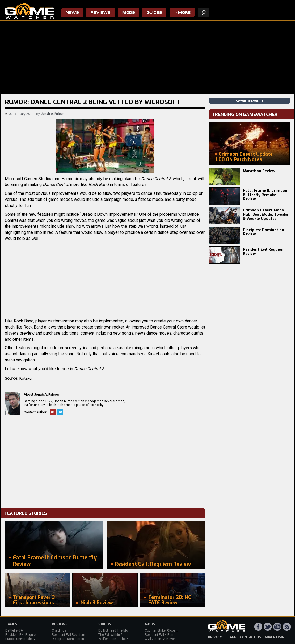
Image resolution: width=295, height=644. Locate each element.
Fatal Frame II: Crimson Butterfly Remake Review (265, 195)
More (184, 13)
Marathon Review (259, 171)
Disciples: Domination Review (264, 232)
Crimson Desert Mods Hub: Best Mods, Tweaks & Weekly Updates (266, 215)
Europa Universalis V (20, 639)
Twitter (60, 412)
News (72, 13)
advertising (276, 637)
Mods (129, 13)
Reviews (101, 13)
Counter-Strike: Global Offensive (168, 630)
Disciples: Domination (68, 639)
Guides (154, 13)
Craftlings (59, 630)
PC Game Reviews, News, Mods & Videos (29, 11)
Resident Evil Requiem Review (264, 252)
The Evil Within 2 (110, 635)
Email (53, 412)
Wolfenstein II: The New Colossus (123, 639)
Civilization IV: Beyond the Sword (169, 639)
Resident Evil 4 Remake (162, 635)
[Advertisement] (105, 466)
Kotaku (26, 378)
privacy (215, 637)
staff (231, 637)
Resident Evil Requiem (22, 635)
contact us (250, 637)
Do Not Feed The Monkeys (117, 630)
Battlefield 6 (14, 630)
